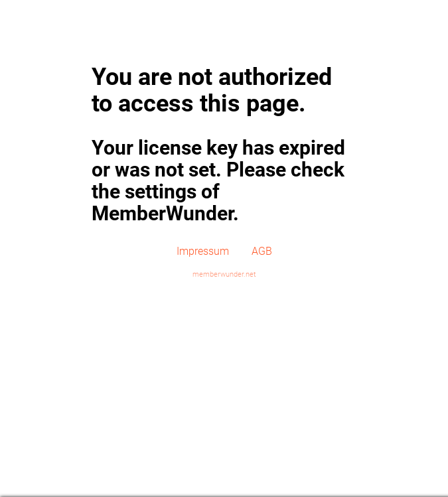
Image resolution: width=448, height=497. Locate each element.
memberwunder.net (224, 274)
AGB (262, 251)
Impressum (203, 251)
